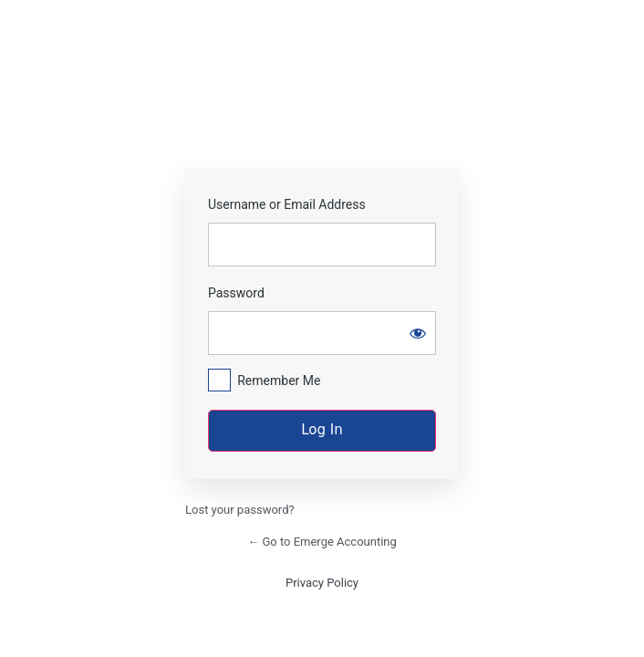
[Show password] (418, 333)
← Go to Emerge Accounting (322, 542)
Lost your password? (240, 510)
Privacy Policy (322, 583)
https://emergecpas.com (322, 113)
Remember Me (279, 381)
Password (236, 293)
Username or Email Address (287, 204)
